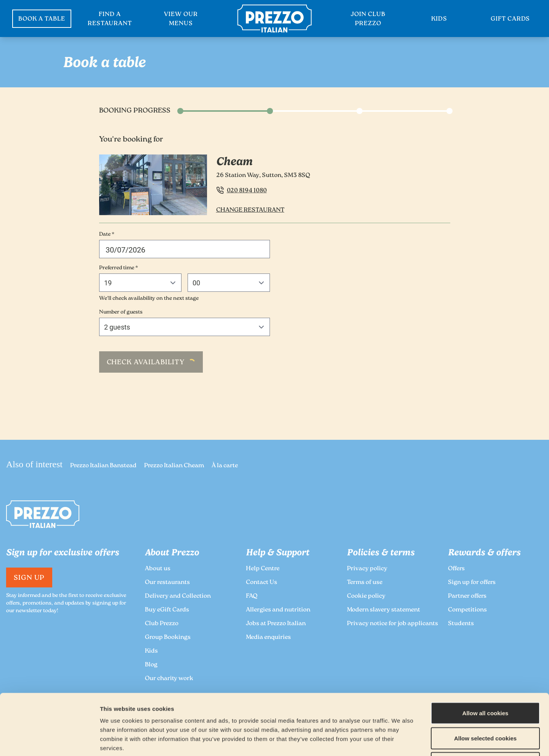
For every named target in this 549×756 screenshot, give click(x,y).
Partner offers (467, 596)
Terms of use (365, 583)
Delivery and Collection (178, 596)
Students (461, 624)
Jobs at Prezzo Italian (276, 624)
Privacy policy (367, 569)
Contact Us (262, 583)
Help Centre (263, 569)
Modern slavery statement (384, 610)
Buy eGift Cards (167, 610)
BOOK (42, 19)
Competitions (467, 610)
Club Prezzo (162, 624)
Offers (456, 569)
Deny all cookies (485, 706)
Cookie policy (366, 596)
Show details (401, 741)
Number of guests (121, 312)
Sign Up (29, 578)
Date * (107, 235)
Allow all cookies (486, 656)
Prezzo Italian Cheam (174, 466)
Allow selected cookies (485, 681)
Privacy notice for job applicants (392, 624)
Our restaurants (167, 583)
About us (158, 569)
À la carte (225, 466)
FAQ (252, 596)
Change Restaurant (250, 210)
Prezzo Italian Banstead (103, 466)
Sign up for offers (472, 583)
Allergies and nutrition (278, 610)
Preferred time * (119, 268)
